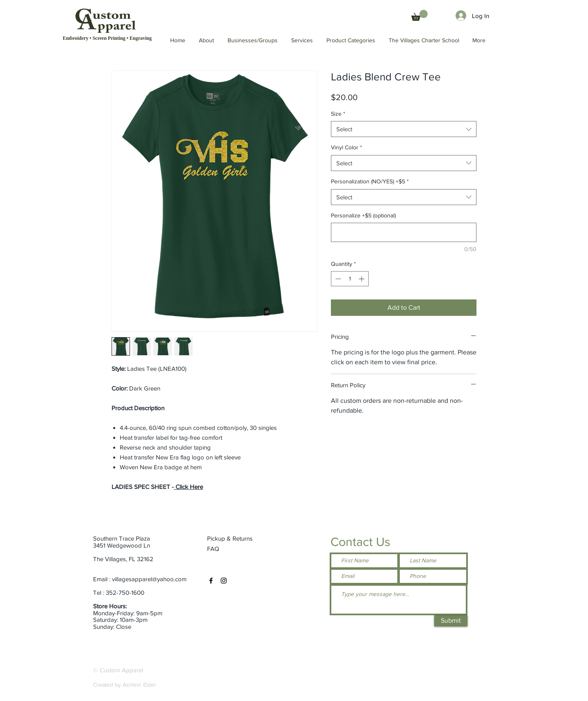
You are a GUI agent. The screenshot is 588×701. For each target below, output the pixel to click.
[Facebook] (211, 581)
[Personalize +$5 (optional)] (404, 232)
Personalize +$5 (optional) (363, 215)
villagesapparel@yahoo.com (149, 579)
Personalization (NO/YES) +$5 (370, 181)
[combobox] (404, 129)
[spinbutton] (350, 279)
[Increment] (362, 279)
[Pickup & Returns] (233, 538)
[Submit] (451, 621)
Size (338, 114)
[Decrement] (337, 279)
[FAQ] (214, 548)
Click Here (188, 487)
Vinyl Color (346, 147)
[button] (424, 40)
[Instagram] (224, 581)
